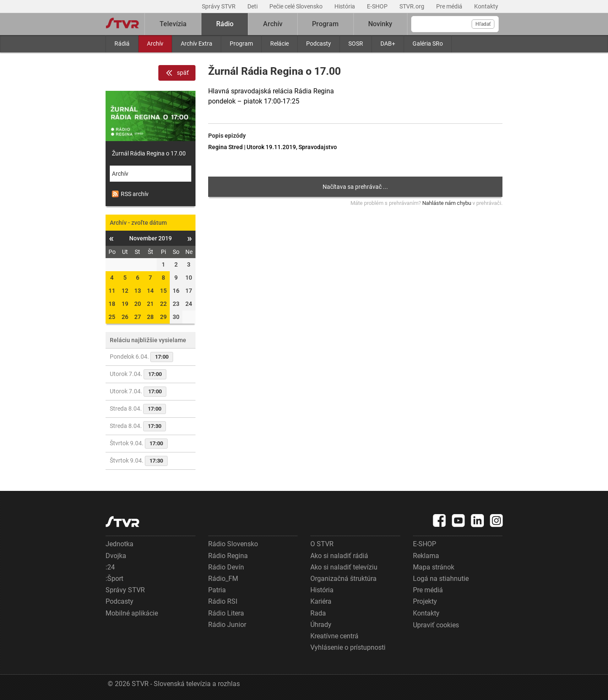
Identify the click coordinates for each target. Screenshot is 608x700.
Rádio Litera (226, 613)
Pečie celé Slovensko (297, 6)
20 (138, 304)
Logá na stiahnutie (441, 579)
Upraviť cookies (436, 625)
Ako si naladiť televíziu (344, 567)
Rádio (225, 24)
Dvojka (116, 556)
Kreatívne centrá (334, 636)
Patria (217, 590)
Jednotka (119, 544)
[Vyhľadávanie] (455, 24)
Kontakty (486, 6)
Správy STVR (219, 6)
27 (138, 317)
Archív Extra (197, 44)
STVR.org (413, 6)
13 (138, 291)
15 (163, 291)
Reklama (426, 556)
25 (112, 317)
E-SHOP (378, 6)
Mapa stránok (434, 567)
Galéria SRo (428, 44)
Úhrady (321, 625)
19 (125, 304)
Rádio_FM (223, 579)
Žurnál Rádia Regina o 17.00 (149, 153)
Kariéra (321, 601)
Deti (253, 6)
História (345, 6)
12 (125, 291)
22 (163, 304)
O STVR (322, 544)
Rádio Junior (227, 625)
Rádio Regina (228, 556)
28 (150, 317)
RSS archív (130, 194)
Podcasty (319, 44)
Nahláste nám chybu (447, 203)
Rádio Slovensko (233, 544)
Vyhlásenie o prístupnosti (348, 647)
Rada (318, 613)
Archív (155, 44)
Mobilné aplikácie (132, 613)
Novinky (380, 24)
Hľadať (483, 24)
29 (163, 317)
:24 (110, 567)
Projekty (425, 601)
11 (112, 291)
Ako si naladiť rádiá (339, 556)
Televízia (173, 24)
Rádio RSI (223, 601)
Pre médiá (450, 6)
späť (177, 73)
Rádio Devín (226, 567)
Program (241, 44)
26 (125, 317)
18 (112, 304)
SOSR (356, 44)
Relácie (280, 44)
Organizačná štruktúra (343, 579)
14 (150, 291)
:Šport (114, 579)
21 (150, 304)
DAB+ (388, 44)
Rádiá (122, 44)
